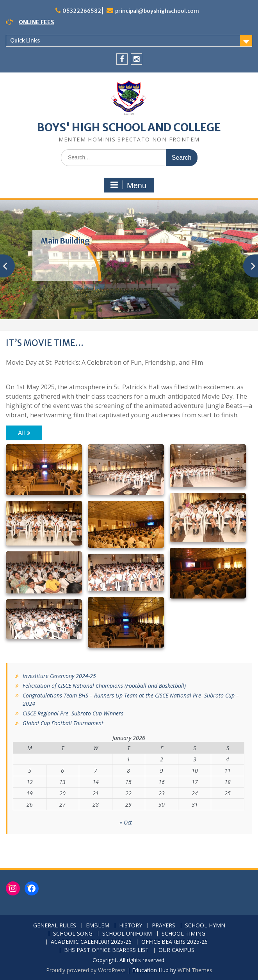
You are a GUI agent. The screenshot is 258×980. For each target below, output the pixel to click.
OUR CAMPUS (176, 950)
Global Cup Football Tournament (63, 723)
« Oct (126, 822)
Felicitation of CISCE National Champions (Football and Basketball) (104, 686)
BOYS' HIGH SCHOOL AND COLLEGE (129, 127)
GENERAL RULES (55, 926)
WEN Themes (195, 970)
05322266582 (82, 11)
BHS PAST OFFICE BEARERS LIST (106, 950)
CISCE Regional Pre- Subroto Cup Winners (73, 713)
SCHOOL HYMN (205, 926)
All (21, 433)
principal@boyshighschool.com (157, 11)
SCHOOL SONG (73, 934)
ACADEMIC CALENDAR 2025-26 (91, 942)
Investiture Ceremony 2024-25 (59, 676)
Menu (128, 185)
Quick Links (25, 41)
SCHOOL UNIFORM (127, 934)
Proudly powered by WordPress (86, 970)
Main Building (65, 241)
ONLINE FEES (36, 22)
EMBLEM (98, 926)
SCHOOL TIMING (183, 934)
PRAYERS (164, 926)
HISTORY (131, 926)
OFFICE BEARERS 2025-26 (174, 942)
